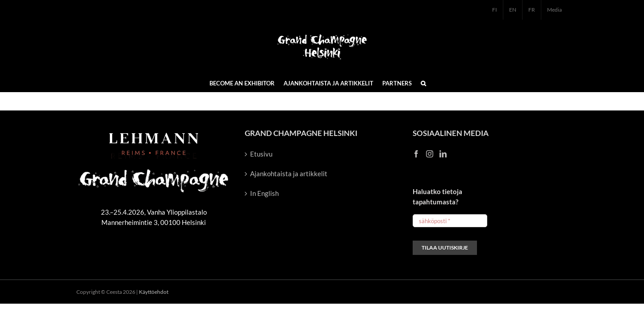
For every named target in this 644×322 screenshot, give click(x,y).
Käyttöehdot (154, 292)
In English (264, 193)
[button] (423, 83)
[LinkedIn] (443, 154)
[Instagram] (430, 154)
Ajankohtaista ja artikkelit (289, 174)
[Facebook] (416, 154)
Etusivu (261, 154)
